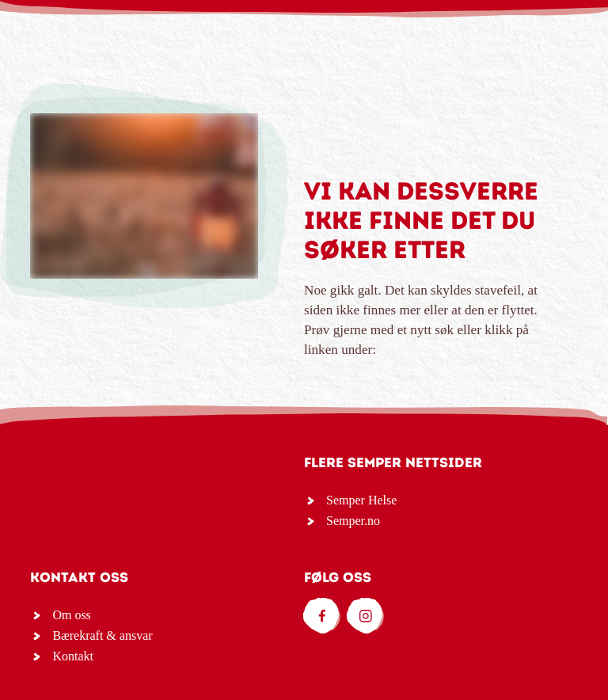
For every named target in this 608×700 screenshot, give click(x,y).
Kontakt (73, 656)
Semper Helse (361, 500)
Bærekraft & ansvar (102, 635)
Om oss (71, 615)
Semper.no (353, 521)
